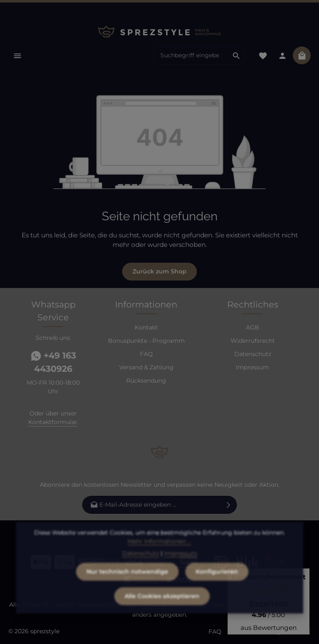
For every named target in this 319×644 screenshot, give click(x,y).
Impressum (253, 367)
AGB (253, 327)
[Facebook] (148, 535)
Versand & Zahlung (146, 367)
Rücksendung (146, 381)
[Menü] (17, 55)
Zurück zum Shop (159, 271)
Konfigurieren (217, 586)
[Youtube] (161, 535)
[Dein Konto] (282, 55)
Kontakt (146, 327)
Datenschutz (253, 354)
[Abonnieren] (229, 505)
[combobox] (189, 56)
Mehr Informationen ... (159, 556)
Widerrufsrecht (253, 341)
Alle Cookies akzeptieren (162, 611)
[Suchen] (237, 56)
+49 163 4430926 (53, 362)
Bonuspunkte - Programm (146, 341)
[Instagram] (171, 535)
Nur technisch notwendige (127, 586)
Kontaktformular (53, 422)
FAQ (146, 354)
